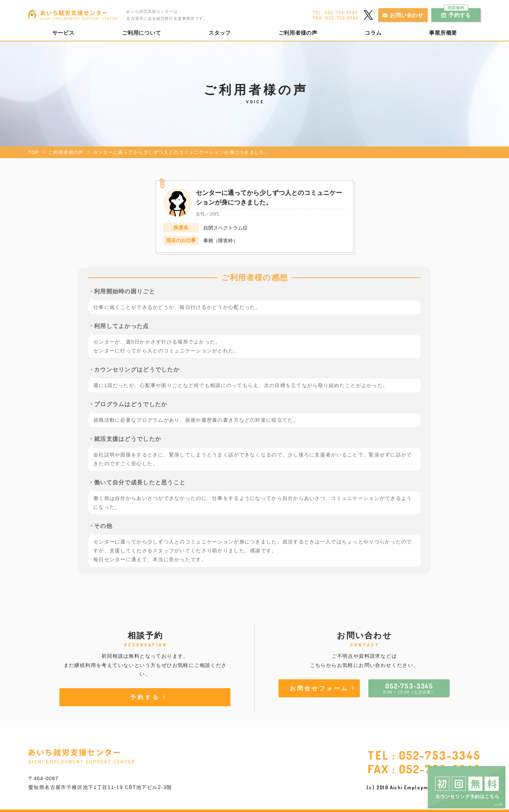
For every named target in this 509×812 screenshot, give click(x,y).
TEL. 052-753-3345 (335, 13)
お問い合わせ (407, 15)
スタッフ (220, 33)
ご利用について (141, 33)
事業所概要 (443, 33)
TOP (34, 152)
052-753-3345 (440, 755)
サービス (63, 33)
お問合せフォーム (319, 688)
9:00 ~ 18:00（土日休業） (409, 688)
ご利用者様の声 (298, 33)
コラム (373, 33)
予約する (458, 13)
